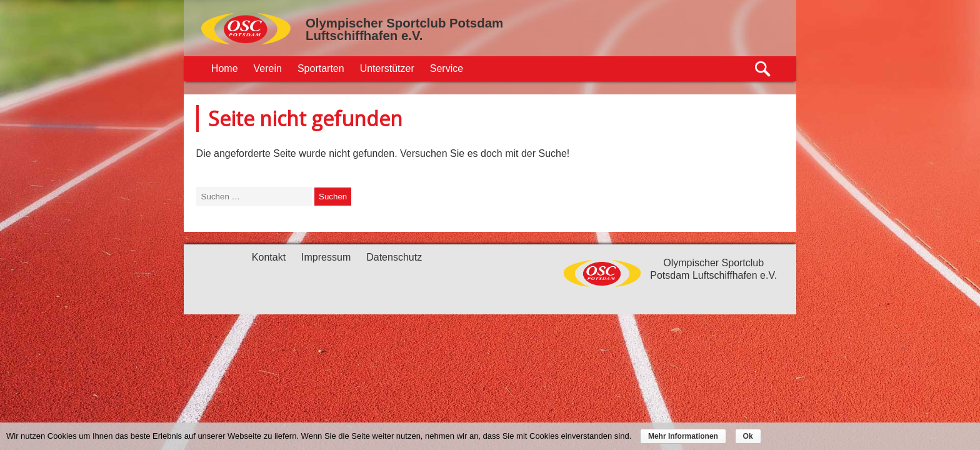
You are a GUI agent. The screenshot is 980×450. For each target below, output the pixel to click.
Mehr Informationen (683, 436)
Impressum (326, 257)
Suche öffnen (763, 69)
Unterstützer (387, 68)
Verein (268, 68)
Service (447, 68)
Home (225, 68)
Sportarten (321, 68)
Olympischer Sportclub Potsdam (404, 23)
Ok (748, 436)
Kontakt (269, 257)
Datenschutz (394, 257)
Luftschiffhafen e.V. (364, 36)
